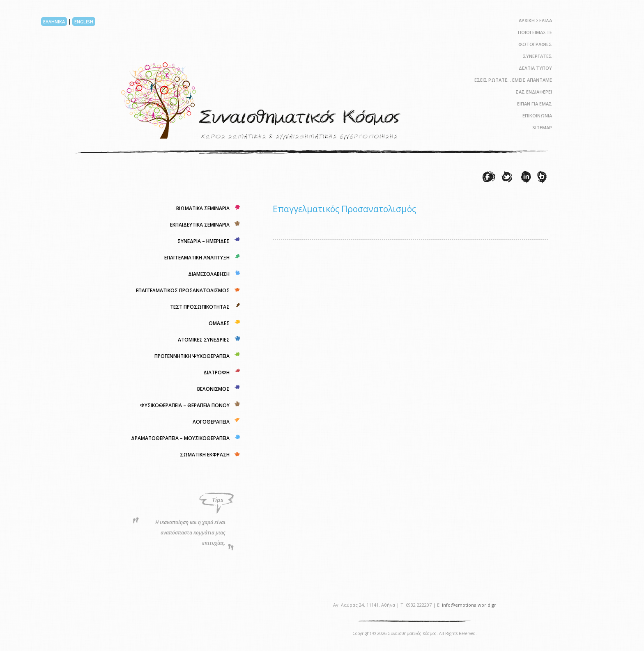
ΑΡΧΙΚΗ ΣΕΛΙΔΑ (535, 20)
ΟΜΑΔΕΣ (219, 323)
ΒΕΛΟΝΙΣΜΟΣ (213, 389)
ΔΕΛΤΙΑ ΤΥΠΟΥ (535, 68)
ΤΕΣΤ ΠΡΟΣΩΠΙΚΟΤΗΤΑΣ (200, 307)
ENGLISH (84, 22)
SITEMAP (542, 127)
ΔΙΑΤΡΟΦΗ (216, 372)
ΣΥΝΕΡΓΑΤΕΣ (537, 56)
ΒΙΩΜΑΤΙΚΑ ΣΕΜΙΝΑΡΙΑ (203, 208)
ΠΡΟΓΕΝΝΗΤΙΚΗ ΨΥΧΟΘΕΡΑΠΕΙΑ (192, 356)
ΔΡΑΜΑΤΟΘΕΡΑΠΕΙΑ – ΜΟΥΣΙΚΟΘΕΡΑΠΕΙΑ (180, 438)
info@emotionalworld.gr (469, 605)
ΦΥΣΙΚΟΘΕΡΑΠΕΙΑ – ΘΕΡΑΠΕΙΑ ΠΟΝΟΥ (185, 405)
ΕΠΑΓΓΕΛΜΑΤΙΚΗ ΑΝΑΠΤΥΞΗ (197, 258)
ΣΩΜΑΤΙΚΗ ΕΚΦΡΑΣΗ (205, 455)
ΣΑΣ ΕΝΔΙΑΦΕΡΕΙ (534, 92)
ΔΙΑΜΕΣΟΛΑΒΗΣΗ (209, 274)
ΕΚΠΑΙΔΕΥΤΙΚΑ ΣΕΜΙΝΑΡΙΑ (200, 225)
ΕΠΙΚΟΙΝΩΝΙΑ (537, 116)
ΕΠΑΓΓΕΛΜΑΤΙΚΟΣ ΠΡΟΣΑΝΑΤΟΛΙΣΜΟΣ (183, 290)
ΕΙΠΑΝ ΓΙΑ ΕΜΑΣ (535, 104)
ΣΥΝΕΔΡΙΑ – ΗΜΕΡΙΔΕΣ (204, 241)
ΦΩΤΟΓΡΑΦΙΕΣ (535, 44)
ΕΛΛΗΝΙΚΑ (54, 22)
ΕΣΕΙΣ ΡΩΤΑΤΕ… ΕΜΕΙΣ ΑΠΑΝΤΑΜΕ (513, 80)
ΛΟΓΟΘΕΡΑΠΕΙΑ (211, 422)
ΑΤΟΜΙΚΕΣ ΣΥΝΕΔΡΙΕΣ (204, 340)
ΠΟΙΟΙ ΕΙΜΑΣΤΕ (535, 32)
